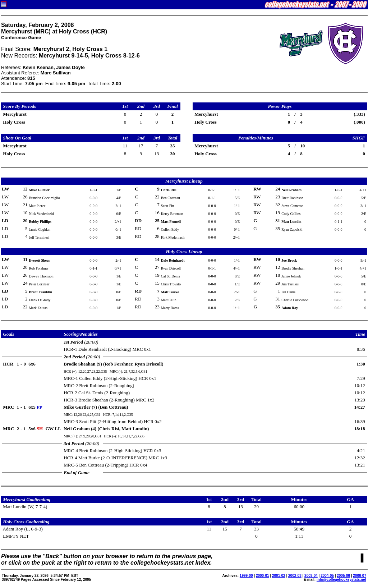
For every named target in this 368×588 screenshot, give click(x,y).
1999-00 (246, 576)
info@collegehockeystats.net (341, 580)
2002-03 (295, 576)
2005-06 (343, 576)
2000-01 (263, 576)
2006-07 (360, 576)
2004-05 (327, 576)
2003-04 (311, 576)
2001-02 (279, 576)
